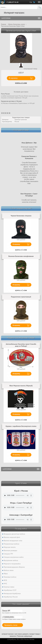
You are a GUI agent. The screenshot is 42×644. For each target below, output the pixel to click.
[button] (40, 7)
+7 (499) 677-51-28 (12, 2)
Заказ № (12, 611)
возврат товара (35, 634)
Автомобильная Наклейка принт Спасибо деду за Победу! (21, 345)
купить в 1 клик (21, 83)
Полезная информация (25, 636)
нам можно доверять (22, 634)
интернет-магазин (8, 634)
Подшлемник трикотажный (21, 297)
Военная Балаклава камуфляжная (21, 256)
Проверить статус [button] (11, 625)
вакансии (13, 636)
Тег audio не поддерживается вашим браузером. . (18, 495)
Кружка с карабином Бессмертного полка (21, 426)
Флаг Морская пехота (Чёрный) (21, 386)
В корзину (16, 244)
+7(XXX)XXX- (12, 617)
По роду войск (21, 529)
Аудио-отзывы (21, 483)
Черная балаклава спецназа (21, 216)
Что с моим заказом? (21, 604)
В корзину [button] (13, 78)
